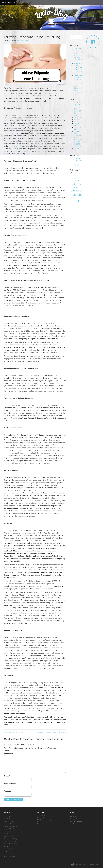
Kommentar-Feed (76, 821)
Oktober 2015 (9, 841)
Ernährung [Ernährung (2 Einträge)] (76, 181)
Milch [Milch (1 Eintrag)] (73, 198)
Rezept (76, 165)
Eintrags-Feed (75, 819)
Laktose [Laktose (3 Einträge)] (76, 184)
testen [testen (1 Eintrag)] (73, 201)
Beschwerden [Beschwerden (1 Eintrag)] (76, 178)
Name (7, 776)
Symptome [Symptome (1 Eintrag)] (78, 198)
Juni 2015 (77, 144)
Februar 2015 (9, 856)
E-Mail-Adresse (11, 783)
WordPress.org (75, 824)
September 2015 (10, 844)
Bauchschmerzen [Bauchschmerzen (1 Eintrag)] (76, 176)
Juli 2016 (77, 119)
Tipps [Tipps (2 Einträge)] (78, 200)
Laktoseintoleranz (8, 3)
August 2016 (78, 117)
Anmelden (73, 816)
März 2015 (77, 146)
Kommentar (9, 754)
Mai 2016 (77, 121)
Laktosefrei (78, 159)
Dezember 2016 (9, 826)
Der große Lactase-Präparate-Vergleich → (52, 733)
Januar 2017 (78, 111)
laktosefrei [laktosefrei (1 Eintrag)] (76, 187)
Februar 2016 (9, 836)
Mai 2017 (77, 105)
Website (8, 791)
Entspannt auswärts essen (77, 51)
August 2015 (78, 140)
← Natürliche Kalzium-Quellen (14, 733)
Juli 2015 (77, 142)
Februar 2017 (9, 821)
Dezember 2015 (9, 839)
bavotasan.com (94, 865)
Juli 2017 (77, 103)
